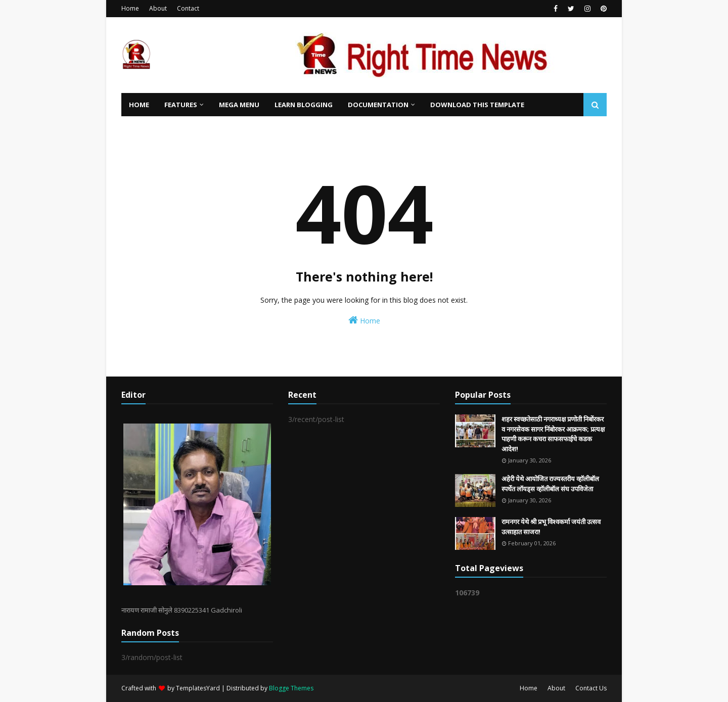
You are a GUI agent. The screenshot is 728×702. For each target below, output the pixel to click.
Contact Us (591, 688)
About (158, 8)
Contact (188, 8)
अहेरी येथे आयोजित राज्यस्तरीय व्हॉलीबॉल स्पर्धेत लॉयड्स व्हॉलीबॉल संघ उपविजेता (550, 484)
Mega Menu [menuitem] (239, 105)
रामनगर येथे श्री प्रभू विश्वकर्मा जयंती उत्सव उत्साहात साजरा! (551, 527)
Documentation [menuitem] (378, 105)
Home (130, 8)
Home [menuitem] (139, 105)
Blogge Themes (291, 688)
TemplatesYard (198, 688)
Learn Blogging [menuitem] (304, 105)
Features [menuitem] (181, 105)
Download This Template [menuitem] (477, 105)
